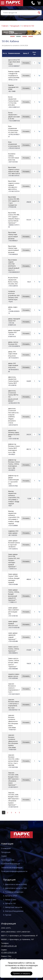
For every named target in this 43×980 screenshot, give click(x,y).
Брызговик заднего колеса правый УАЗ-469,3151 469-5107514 (14, 185)
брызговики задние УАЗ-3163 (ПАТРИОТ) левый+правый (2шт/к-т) (14, 265)
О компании (6, 848)
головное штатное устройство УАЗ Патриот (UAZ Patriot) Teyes (14, 295)
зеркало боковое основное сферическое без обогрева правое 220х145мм (13, 741)
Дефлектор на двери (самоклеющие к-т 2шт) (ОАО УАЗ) (14, 480)
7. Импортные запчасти (13, 907)
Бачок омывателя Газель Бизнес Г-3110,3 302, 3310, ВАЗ (13, 101)
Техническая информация (12, 867)
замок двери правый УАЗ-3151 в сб (13, 623)
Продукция (15, 26)
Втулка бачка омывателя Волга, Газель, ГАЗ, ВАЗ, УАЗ (13, 281)
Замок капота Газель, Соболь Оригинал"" (14, 649)
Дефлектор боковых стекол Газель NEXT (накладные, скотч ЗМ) (14, 448)
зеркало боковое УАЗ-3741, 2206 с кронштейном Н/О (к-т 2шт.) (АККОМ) (14, 760)
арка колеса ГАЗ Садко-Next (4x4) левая (14, 62)
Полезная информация (10, 864)
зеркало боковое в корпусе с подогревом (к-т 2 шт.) (14, 688)
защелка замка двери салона (14, 675)
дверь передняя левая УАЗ (14, 320)
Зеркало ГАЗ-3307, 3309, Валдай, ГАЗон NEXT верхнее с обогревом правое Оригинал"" (14, 799)
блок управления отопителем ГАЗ (14, 144)
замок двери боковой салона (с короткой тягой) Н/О (14, 544)
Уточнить (26, 63)
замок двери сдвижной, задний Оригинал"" (13, 636)
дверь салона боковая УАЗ (13, 343)
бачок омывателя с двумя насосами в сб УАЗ (14, 116)
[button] (12, 36)
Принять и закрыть (22, 973)
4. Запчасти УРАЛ (10, 896)
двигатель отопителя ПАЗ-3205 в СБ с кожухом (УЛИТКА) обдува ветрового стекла (14, 416)
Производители (8, 860)
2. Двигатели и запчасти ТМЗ (15, 888)
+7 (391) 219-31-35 (9, 959)
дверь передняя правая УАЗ (14, 331)
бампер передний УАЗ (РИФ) (13, 87)
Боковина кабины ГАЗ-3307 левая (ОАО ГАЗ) (14, 157)
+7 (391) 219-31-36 (9, 952)
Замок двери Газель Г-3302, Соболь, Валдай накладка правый (14, 578)
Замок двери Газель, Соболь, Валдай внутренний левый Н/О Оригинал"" (14, 595)
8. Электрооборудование (13, 911)
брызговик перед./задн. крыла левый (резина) (13, 235)
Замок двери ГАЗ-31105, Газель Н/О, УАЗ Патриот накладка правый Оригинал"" (14, 560)
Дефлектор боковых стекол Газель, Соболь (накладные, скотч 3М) (14, 464)
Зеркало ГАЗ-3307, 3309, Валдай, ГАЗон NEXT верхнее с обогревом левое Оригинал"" (14, 779)
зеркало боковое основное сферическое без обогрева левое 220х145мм (13, 721)
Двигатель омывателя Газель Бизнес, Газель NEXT (14, 380)
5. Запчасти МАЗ (10, 900)
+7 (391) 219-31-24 (9, 946)
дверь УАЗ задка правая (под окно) (13, 365)
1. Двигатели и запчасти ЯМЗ (15, 884)
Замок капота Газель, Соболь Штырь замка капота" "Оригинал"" (14, 662)
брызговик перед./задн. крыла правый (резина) (13, 249)
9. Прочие (7, 915)
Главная (5, 26)
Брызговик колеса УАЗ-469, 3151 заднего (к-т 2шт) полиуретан (14, 201)
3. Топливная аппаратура (13, 892)
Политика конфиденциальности (14, 871)
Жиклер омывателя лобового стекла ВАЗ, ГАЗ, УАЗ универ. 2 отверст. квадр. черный (14, 497)
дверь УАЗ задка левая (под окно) (13, 354)
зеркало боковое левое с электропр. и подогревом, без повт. (14, 704)
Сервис (4, 856)
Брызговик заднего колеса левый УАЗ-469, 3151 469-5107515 (14, 170)
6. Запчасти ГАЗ (28, 26)
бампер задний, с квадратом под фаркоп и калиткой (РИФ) (14, 75)
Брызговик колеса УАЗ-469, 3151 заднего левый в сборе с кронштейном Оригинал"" (14, 218)
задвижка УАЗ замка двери (13, 532)
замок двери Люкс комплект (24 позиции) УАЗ (14, 611)
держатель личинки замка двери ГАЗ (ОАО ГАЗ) (14, 433)
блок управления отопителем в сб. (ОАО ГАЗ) (13, 129)
